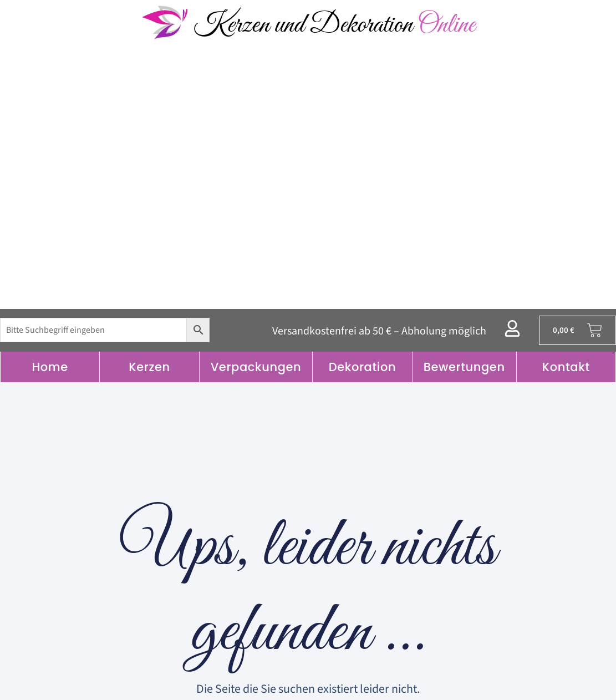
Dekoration (363, 367)
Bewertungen (464, 367)
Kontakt (566, 367)
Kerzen (149, 367)
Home (50, 367)
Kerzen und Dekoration (334, 25)
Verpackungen (256, 367)
